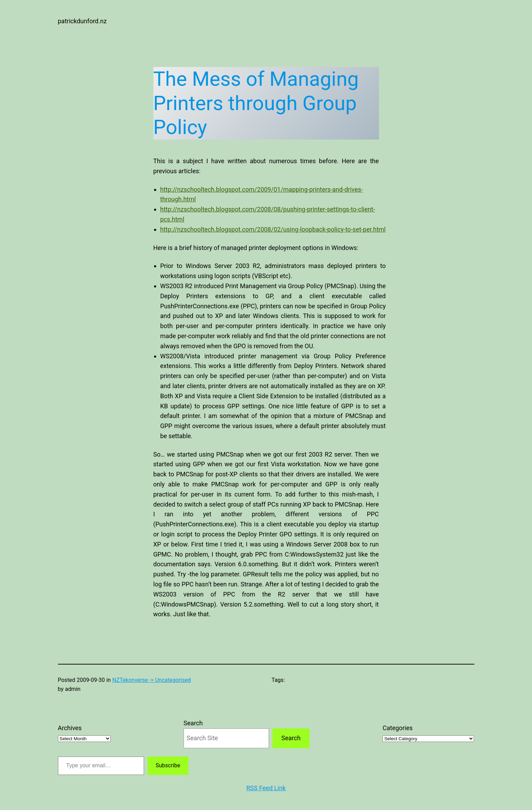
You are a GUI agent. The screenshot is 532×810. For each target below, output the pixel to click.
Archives (70, 728)
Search (193, 723)
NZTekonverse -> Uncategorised (152, 680)
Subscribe (168, 765)
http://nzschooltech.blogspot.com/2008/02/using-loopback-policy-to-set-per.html (273, 229)
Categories (398, 728)
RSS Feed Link (266, 788)
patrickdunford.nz (82, 21)
